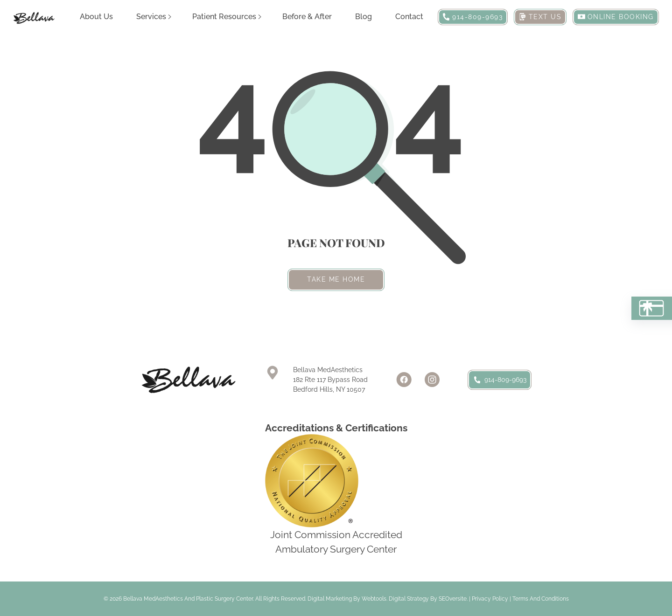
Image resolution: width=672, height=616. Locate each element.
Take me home (336, 279)
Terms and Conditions (541, 599)
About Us (96, 17)
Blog (364, 17)
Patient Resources (224, 17)
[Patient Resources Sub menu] (260, 17)
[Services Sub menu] (170, 17)
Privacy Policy (490, 599)
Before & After (307, 17)
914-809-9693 (500, 380)
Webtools (374, 599)
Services (151, 17)
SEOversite (453, 599)
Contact (409, 17)
